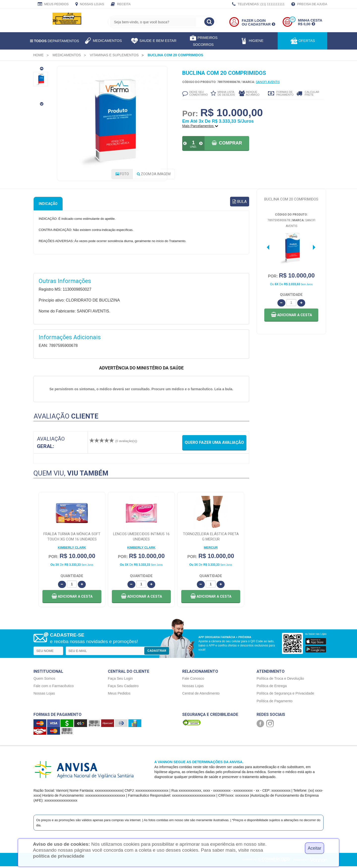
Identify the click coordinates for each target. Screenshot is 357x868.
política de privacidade (59, 856)
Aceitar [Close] (314, 848)
